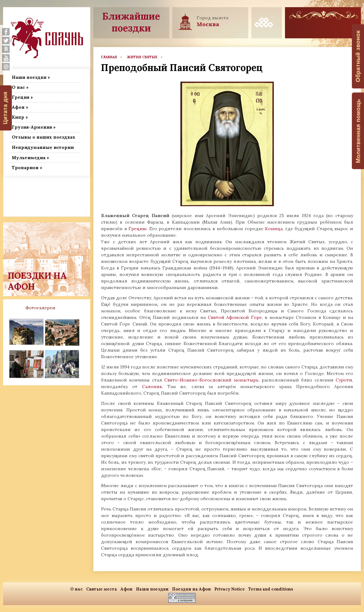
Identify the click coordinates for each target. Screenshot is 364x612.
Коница (274, 229)
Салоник (152, 387)
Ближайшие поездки (131, 22)
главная (109, 57)
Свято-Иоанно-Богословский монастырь (211, 380)
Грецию (138, 229)
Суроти (344, 380)
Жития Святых (142, 57)
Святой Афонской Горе (235, 317)
